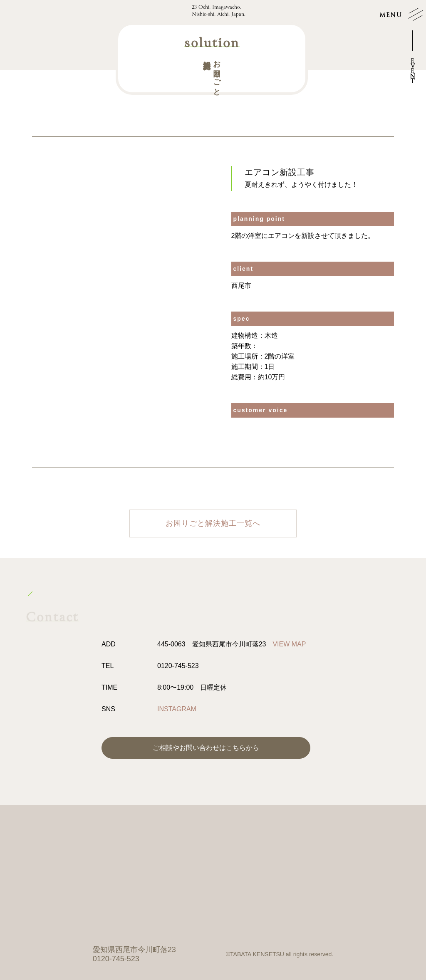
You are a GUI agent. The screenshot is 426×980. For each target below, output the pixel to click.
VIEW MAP (289, 644)
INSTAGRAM (177, 709)
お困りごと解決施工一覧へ (213, 523)
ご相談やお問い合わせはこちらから (206, 748)
